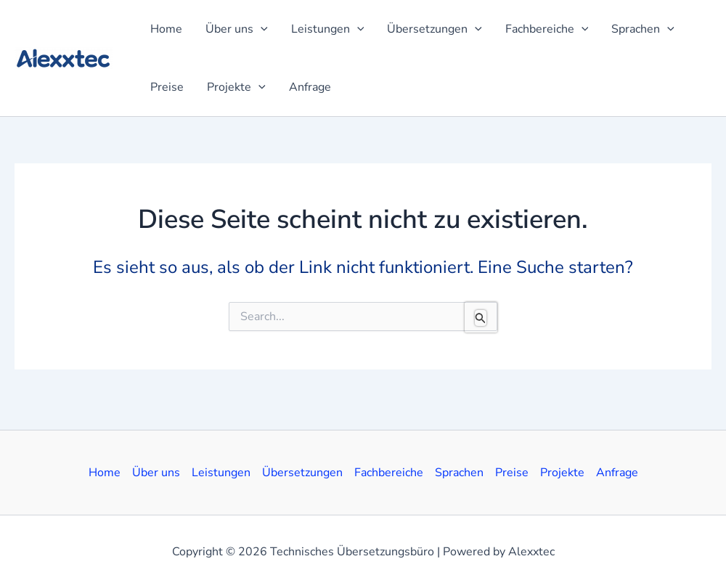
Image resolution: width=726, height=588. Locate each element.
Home (105, 473)
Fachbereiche (389, 473)
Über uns (156, 473)
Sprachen (459, 473)
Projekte (562, 473)
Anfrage (617, 473)
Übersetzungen (302, 473)
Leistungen (221, 473)
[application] (261, 29)
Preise (512, 473)
